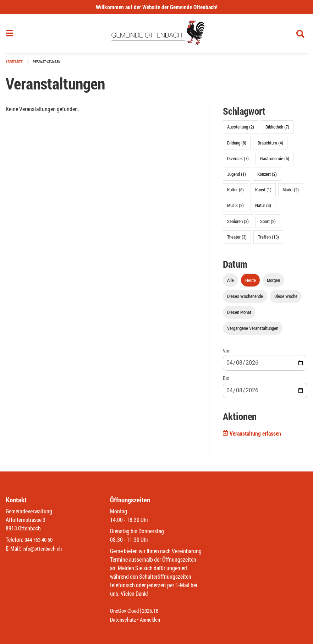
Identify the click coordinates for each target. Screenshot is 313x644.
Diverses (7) (238, 160)
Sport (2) (268, 223)
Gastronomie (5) (275, 160)
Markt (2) (291, 192)
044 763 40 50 (40, 540)
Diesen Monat (239, 314)
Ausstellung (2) (241, 129)
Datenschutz (124, 620)
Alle (230, 282)
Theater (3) (237, 239)
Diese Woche (286, 298)
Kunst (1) (263, 192)
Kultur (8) (235, 192)
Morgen (273, 282)
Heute (251, 282)
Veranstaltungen (50, 64)
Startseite (15, 64)
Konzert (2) (267, 176)
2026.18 (153, 611)
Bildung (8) (237, 145)
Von (227, 353)
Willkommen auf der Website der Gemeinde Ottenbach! (157, 7)
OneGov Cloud (125, 611)
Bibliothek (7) (277, 129)
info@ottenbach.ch (44, 549)
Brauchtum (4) (270, 145)
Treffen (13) (268, 239)
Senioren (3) (238, 223)
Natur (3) (263, 208)
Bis (226, 380)
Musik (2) (235, 208)
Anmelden (153, 620)
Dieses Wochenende (245, 298)
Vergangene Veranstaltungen (253, 331)
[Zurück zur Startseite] (157, 35)
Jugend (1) (237, 176)
